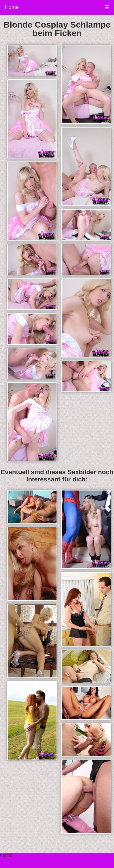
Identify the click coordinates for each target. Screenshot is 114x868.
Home (12, 7)
